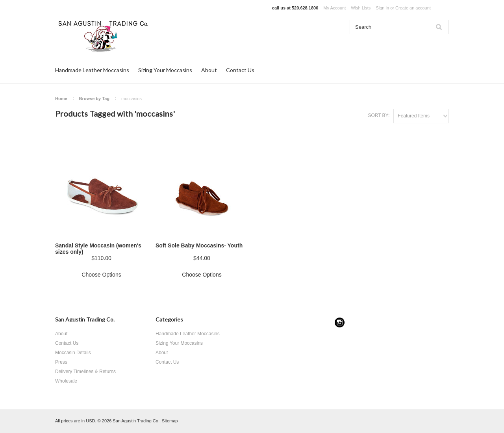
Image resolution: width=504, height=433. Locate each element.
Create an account (413, 8)
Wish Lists (361, 8)
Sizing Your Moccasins (165, 70)
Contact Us (240, 70)
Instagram (340, 322)
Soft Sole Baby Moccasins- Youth (199, 245)
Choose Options (101, 275)
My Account (334, 8)
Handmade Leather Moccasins (92, 70)
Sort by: (379, 115)
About (209, 70)
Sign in (382, 8)
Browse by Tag (94, 98)
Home (61, 98)
